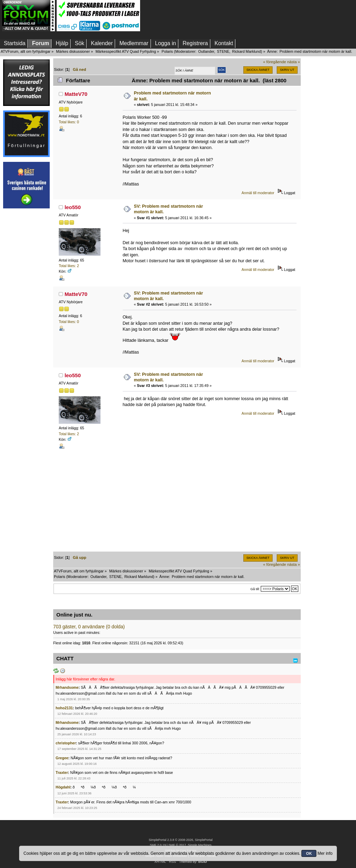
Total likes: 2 (69, 266)
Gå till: (255, 589)
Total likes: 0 (69, 122)
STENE (223, 51)
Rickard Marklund (246, 51)
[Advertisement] (26, 317)
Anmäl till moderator (258, 193)
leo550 (73, 207)
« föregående (275, 62)
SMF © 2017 (177, 845)
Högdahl (63, 787)
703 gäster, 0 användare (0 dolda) (89, 627)
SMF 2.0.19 (158, 845)
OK (309, 853)
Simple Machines (200, 845)
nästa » (294, 62)
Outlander (206, 51)
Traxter (62, 772)
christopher (66, 743)
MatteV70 (76, 94)
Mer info (325, 853)
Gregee (62, 758)
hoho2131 (64, 708)
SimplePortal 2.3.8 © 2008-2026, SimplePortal (181, 840)
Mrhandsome (67, 687)
